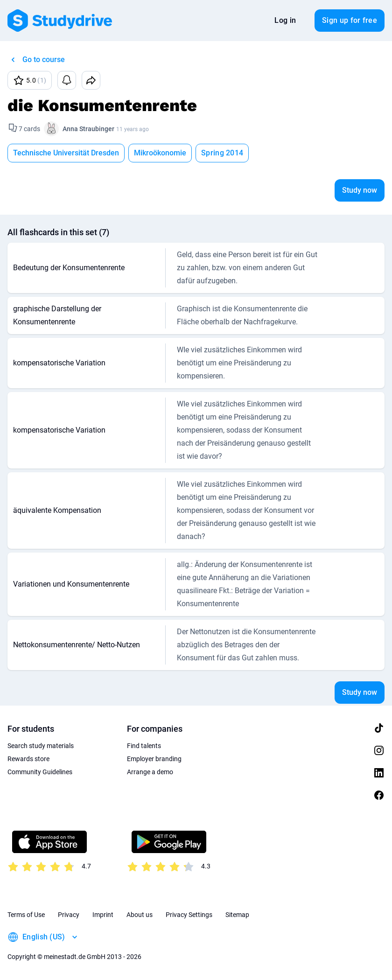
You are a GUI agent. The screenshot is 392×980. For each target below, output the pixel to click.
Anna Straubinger (88, 129)
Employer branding (154, 759)
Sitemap (237, 915)
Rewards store (28, 759)
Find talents (144, 746)
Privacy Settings (189, 915)
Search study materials (41, 746)
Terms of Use (26, 915)
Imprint (103, 915)
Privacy (69, 915)
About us (140, 915)
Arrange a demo (150, 772)
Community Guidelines (40, 772)
